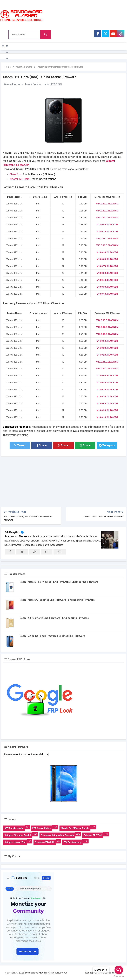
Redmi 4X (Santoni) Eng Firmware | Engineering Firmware (54, 618)
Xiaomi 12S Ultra (34, 179)
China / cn (33, 174)
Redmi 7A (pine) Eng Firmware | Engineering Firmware (52, 636)
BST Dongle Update (14, 828)
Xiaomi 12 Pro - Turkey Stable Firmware (103, 517)
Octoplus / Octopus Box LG (18, 835)
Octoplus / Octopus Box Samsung (57, 835)
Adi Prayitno (12, 532)
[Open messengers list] (119, 970)
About (88, 973)
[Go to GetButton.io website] (119, 976)
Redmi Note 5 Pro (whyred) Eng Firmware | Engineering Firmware (59, 582)
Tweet (20, 445)
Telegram (107, 445)
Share (42, 445)
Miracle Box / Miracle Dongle (75, 828)
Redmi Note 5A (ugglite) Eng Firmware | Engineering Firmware (57, 600)
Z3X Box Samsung (72, 842)
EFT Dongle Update (42, 828)
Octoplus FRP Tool (93, 835)
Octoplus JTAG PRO (45, 842)
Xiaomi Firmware (13, 84)
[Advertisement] (63, 481)
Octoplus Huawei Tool (15, 842)
